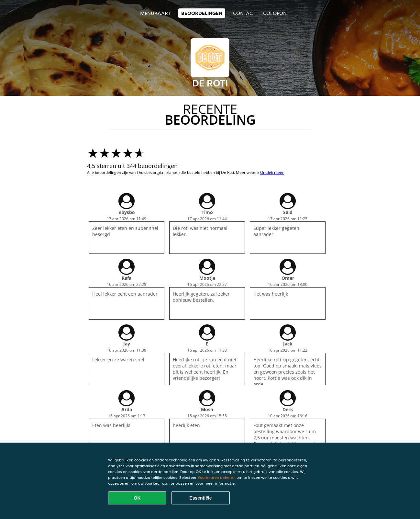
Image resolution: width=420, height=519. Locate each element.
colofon (275, 13)
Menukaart (155, 13)
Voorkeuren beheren (217, 477)
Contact (244, 13)
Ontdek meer (272, 172)
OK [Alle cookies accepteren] (137, 498)
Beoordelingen (202, 13)
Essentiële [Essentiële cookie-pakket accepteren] (200, 498)
